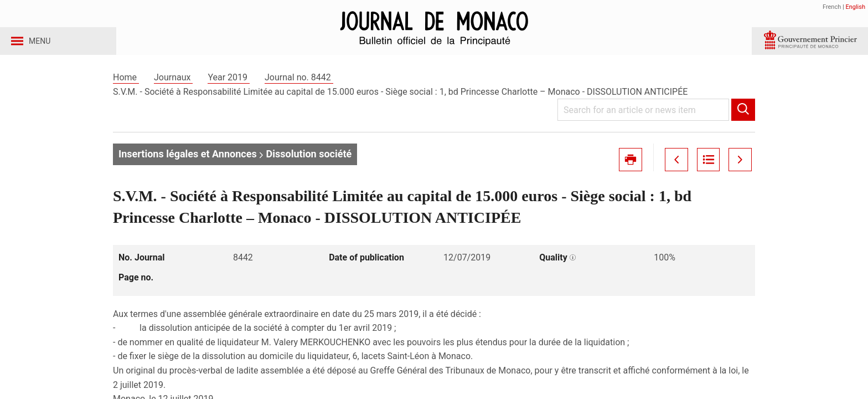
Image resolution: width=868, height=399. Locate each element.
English (855, 7)
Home (126, 88)
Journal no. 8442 (299, 88)
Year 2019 (229, 88)
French (832, 7)
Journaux (173, 88)
